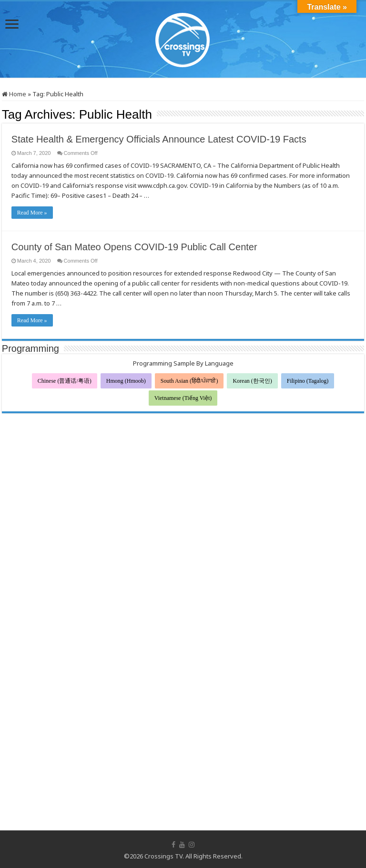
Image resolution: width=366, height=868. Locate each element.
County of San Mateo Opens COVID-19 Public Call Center (134, 247)
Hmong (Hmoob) (126, 381)
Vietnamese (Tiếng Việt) (183, 398)
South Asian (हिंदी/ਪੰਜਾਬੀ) (189, 381)
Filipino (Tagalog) (308, 381)
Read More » (32, 213)
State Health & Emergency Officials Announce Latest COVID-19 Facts (159, 139)
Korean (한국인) (252, 381)
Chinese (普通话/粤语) (65, 381)
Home (14, 94)
